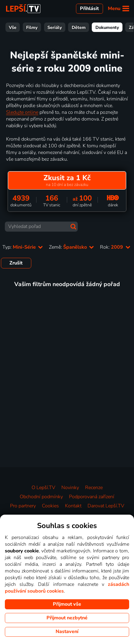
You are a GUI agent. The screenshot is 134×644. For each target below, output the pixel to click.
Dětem (39, 27)
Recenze (94, 488)
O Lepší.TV (43, 488)
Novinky (70, 488)
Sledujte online (22, 112)
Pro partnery (23, 506)
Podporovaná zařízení (92, 497)
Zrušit (16, 263)
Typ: (23, 247)
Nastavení (67, 632)
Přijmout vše (67, 604)
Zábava (97, 27)
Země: (71, 247)
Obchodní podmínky (41, 497)
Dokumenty (67, 27)
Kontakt (73, 506)
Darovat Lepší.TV (106, 506)
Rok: (115, 247)
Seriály (15, 27)
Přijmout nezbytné (67, 618)
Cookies (50, 506)
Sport (120, 27)
